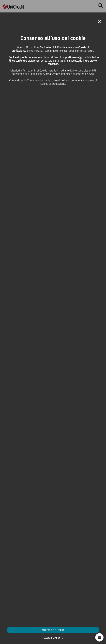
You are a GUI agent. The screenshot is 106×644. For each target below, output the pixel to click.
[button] (99, 637)
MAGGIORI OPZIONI (52, 638)
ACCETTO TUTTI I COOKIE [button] (53, 630)
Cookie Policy (37, 74)
